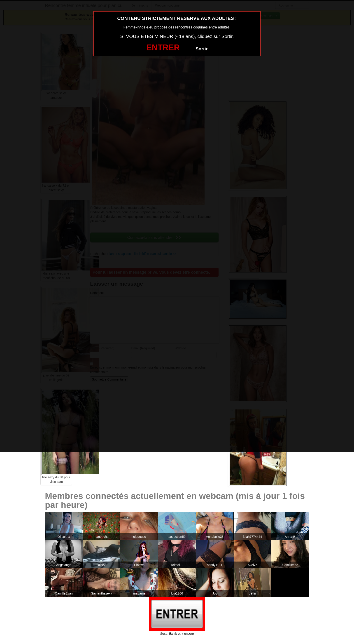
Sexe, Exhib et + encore (177, 634)
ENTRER (163, 48)
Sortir (201, 49)
